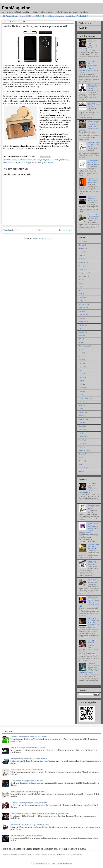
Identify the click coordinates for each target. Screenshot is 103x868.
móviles (81, 367)
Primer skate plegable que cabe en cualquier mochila (28, 792)
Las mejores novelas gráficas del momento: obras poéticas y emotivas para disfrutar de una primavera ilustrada (89, 668)
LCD (80, 384)
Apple (81, 259)
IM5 (53, 160)
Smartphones (56, 16)
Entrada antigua (66, 230)
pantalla (81, 283)
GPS (27, 16)
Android (9, 16)
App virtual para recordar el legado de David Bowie (93, 181)
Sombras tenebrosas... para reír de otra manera (26, 836)
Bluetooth (17, 16)
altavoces (65, 16)
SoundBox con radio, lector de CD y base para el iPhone (30, 825)
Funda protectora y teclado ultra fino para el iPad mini (29, 759)
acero (80, 353)
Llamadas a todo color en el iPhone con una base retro (29, 737)
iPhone (84, 16)
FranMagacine (16, 8)
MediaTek (21, 163)
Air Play (81, 471)
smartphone (82, 276)
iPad (78, 16)
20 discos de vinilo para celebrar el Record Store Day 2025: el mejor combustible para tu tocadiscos (89, 126)
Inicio (40, 230)
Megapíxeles (30, 163)
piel (44, 163)
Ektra (5, 65)
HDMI (81, 360)
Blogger (69, 864)
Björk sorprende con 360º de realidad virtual (92, 199)
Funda (43, 160)
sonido (81, 252)
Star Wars (82, 402)
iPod (80, 290)
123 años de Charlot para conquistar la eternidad (94, 87)
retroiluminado (83, 451)
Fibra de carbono (84, 398)
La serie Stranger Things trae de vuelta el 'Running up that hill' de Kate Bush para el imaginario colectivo (89, 528)
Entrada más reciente (12, 230)
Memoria (81, 332)
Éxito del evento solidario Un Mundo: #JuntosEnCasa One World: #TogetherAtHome (89, 44)
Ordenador (82, 315)
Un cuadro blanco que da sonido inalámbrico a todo (93, 163)
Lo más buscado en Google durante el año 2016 (27, 781)
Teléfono (81, 391)
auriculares (72, 16)
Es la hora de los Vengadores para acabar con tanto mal (29, 803)
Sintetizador (82, 468)
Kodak (48, 65)
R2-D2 (81, 457)
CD (80, 381)
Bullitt (33, 75)
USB (80, 255)
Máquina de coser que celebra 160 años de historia (28, 748)
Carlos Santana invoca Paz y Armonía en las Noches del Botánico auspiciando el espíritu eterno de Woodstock (88, 67)
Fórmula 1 (82, 437)
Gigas (48, 160)
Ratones (81, 461)
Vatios (81, 447)
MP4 (80, 464)
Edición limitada (84, 346)
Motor (34, 16)
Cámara (29, 160)
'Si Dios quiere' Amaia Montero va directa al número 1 (93, 217)
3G (80, 433)
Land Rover (8, 77)
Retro (80, 416)
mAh (5, 163)
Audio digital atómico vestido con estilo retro (94, 105)
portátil (81, 311)
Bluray (81, 426)
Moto (80, 409)
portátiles (82, 412)
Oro (80, 395)
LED (80, 318)
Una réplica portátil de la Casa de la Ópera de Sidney (93, 547)
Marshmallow (12, 163)
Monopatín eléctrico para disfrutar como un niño (94, 144)
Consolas (81, 454)
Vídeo (81, 336)
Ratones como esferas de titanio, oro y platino (93, 563)
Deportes (81, 444)
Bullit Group (21, 160)
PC (45, 16)
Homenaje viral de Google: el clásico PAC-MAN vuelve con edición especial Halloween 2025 (89, 602)
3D (4, 16)
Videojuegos (83, 322)
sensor (81, 405)
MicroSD (38, 163)
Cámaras (81, 388)
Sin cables (82, 440)
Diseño (81, 266)
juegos (81, 374)
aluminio (81, 297)
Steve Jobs (82, 430)
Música (40, 16)
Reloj (48, 16)
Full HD (81, 325)
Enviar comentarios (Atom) (42, 238)
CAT (34, 160)
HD (30, 16)
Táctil (81, 363)
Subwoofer (82, 419)
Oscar (81, 423)
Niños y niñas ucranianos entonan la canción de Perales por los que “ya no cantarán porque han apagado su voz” (89, 623)
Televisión (82, 377)
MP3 (80, 301)
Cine (24, 16)
